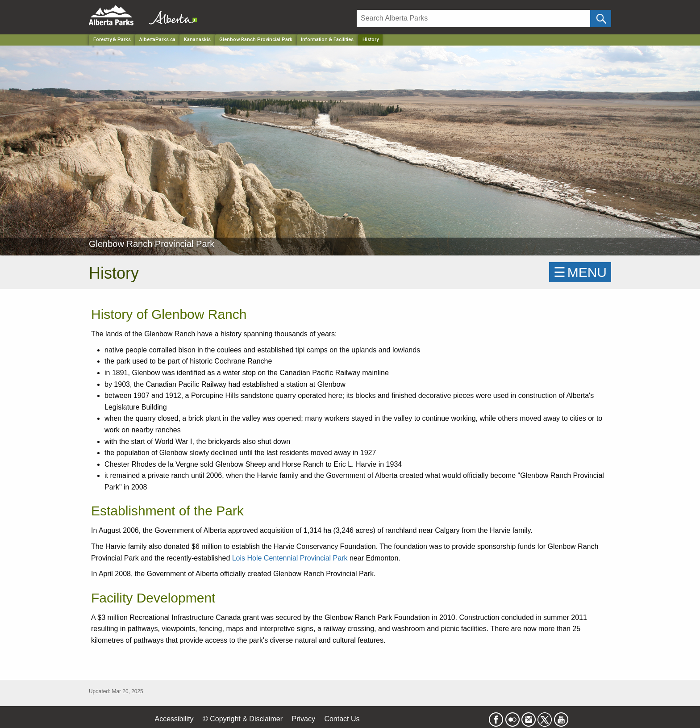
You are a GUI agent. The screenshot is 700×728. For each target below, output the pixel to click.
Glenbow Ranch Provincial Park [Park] (256, 40)
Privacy (303, 719)
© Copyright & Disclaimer (243, 719)
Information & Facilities (327, 40)
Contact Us (342, 719)
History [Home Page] (371, 40)
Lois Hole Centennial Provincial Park (290, 558)
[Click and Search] (601, 19)
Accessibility (174, 719)
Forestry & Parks (112, 40)
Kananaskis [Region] (197, 40)
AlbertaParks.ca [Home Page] (157, 40)
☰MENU (580, 272)
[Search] (473, 19)
